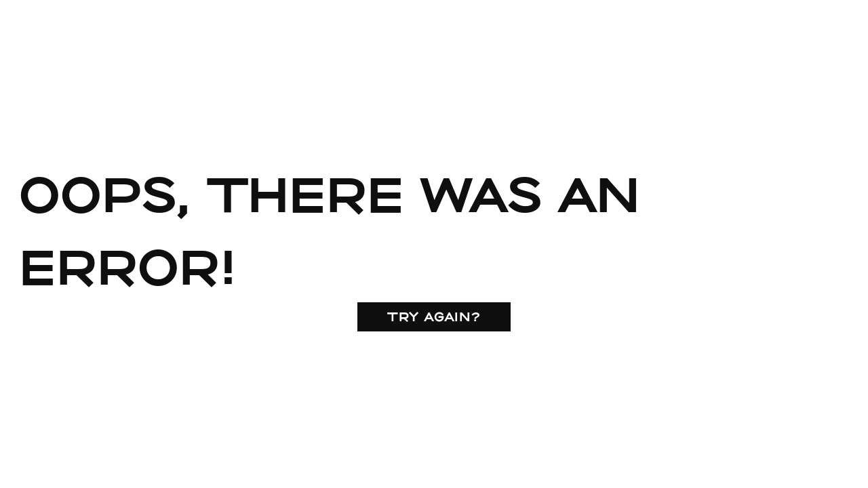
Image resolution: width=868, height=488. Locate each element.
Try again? (434, 317)
